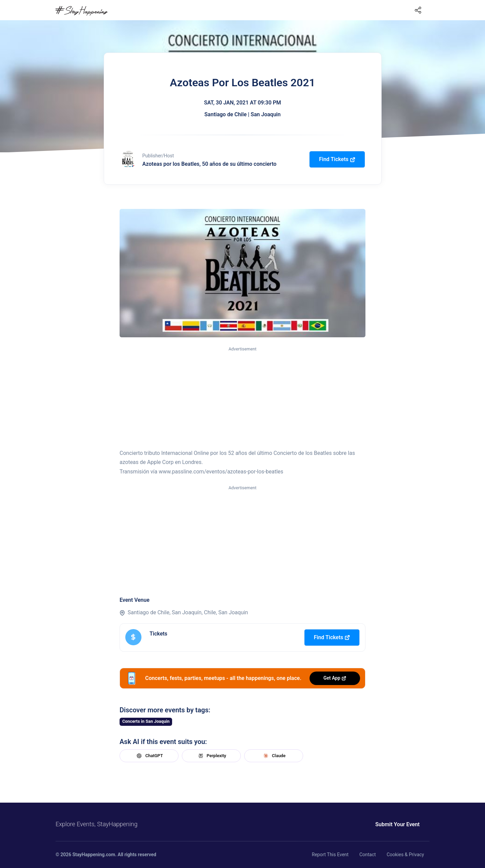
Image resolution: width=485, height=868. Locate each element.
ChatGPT (149, 756)
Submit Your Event (397, 824)
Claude (273, 756)
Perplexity (212, 756)
